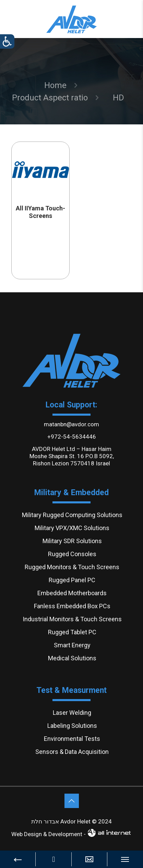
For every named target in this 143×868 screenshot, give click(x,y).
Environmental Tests (72, 739)
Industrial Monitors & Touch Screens (72, 619)
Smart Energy (72, 645)
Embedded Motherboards (72, 593)
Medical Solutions (72, 658)
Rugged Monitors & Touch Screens (72, 567)
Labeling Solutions (72, 726)
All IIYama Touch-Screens (40, 212)
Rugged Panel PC (72, 580)
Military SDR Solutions (72, 541)
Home (55, 85)
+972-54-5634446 (72, 437)
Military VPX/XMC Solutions (72, 528)
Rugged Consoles (72, 554)
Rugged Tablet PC (72, 632)
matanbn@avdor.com (71, 424)
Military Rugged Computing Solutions (72, 515)
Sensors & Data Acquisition (72, 752)
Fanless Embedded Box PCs (72, 606)
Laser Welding (72, 713)
